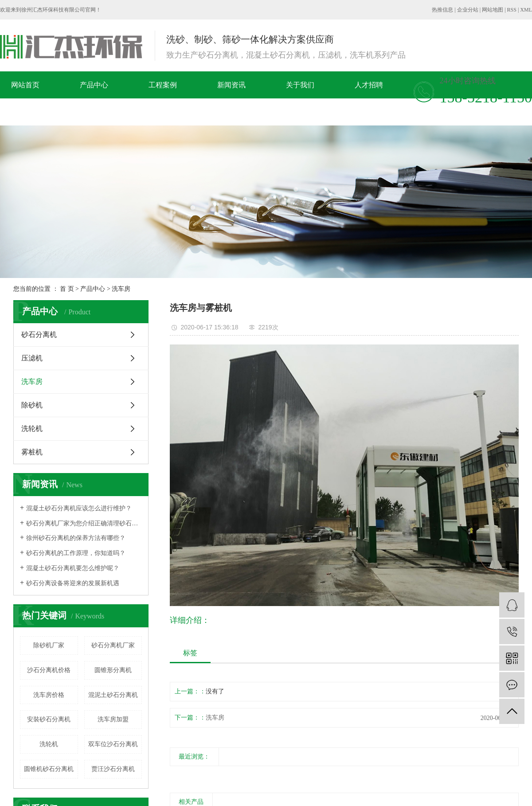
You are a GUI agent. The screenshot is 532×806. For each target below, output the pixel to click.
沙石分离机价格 (49, 670)
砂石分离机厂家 (113, 645)
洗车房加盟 (113, 719)
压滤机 (32, 358)
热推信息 (442, 10)
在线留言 (43, 112)
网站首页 (25, 85)
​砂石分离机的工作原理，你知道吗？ (76, 553)
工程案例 (163, 85)
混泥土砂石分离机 (113, 695)
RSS (512, 10)
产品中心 (94, 85)
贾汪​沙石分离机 (113, 769)
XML (526, 10)
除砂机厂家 (49, 645)
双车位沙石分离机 (113, 744)
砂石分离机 (39, 335)
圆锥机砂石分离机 (49, 769)
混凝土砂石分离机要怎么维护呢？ (73, 568)
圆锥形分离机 (113, 670)
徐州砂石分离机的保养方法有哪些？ (76, 538)
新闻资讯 (231, 85)
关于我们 (300, 85)
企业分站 (468, 10)
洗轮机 (32, 428)
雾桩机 (32, 452)
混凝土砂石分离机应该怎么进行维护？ (79, 508)
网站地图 (493, 10)
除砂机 (32, 405)
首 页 (67, 289)
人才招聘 (369, 85)
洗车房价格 (49, 695)
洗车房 (121, 289)
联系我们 (112, 112)
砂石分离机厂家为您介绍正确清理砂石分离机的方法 (84, 523)
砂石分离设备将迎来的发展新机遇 (73, 583)
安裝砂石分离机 (49, 719)
